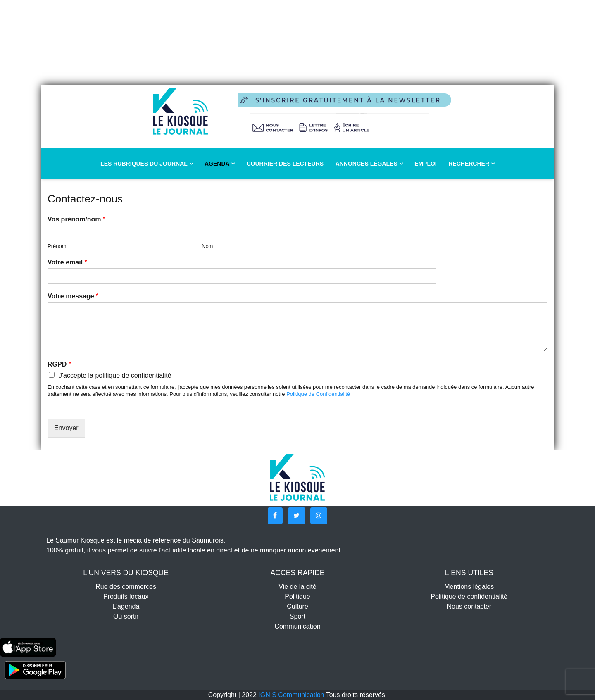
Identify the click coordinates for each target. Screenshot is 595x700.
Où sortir (126, 616)
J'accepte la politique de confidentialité (115, 375)
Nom (207, 246)
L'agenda (126, 606)
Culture (297, 606)
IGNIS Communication (291, 695)
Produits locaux (126, 596)
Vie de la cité (297, 587)
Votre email (67, 262)
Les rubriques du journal (146, 164)
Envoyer (66, 428)
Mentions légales (469, 587)
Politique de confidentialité (469, 596)
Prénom (57, 246)
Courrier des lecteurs (285, 164)
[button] (275, 516)
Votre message (73, 296)
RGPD (59, 364)
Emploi (426, 164)
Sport (297, 616)
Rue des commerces (126, 587)
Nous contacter (469, 606)
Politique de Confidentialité (318, 394)
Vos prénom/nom (76, 219)
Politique (297, 596)
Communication (297, 626)
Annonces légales (369, 164)
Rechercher (471, 164)
